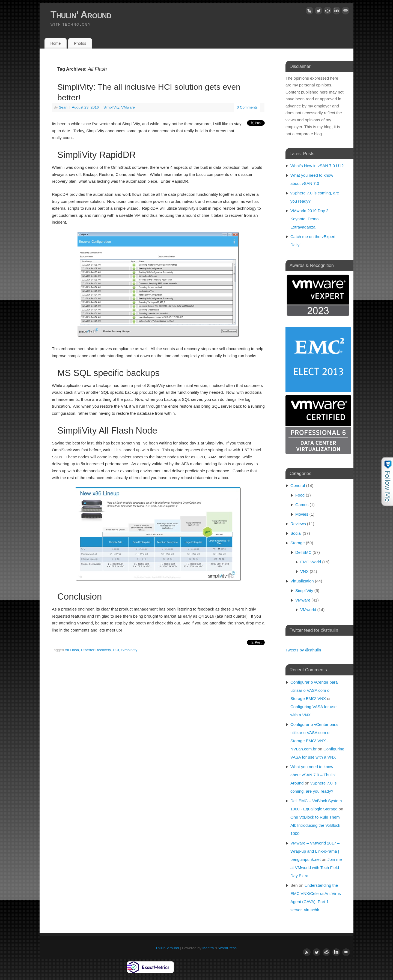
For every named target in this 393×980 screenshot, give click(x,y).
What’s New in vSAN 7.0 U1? (317, 166)
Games (302, 505)
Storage (298, 543)
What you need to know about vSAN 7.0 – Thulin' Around (313, 775)
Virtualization (302, 581)
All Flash (72, 650)
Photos (80, 43)
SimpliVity (111, 107)
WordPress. (228, 948)
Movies (302, 514)
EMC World (311, 562)
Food (300, 495)
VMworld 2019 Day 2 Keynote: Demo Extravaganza (309, 219)
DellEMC (303, 552)
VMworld (308, 610)
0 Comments (247, 107)
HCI (116, 650)
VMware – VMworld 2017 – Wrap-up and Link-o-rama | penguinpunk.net (315, 851)
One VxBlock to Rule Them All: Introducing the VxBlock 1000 (315, 825)
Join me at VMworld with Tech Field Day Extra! (316, 868)
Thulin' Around (81, 15)
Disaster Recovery (96, 650)
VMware (128, 107)
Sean (63, 107)
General (298, 486)
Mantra (208, 948)
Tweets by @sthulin (303, 650)
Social (296, 533)
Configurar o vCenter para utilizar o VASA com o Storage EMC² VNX (314, 690)
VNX (304, 571)
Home (55, 43)
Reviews (298, 524)
